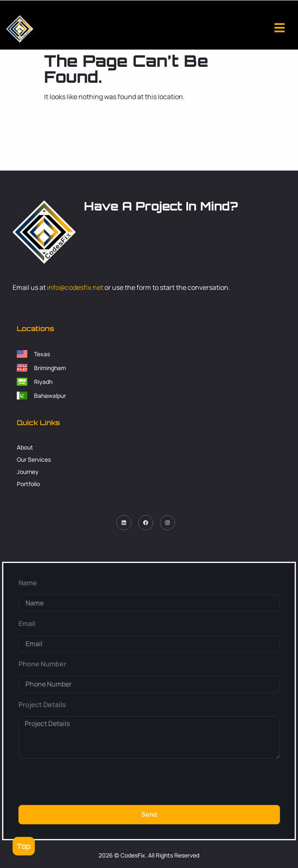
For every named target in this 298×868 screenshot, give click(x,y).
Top (24, 846)
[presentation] (82, 782)
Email (27, 623)
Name (28, 583)
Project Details (42, 705)
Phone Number (42, 664)
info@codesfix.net (75, 287)
